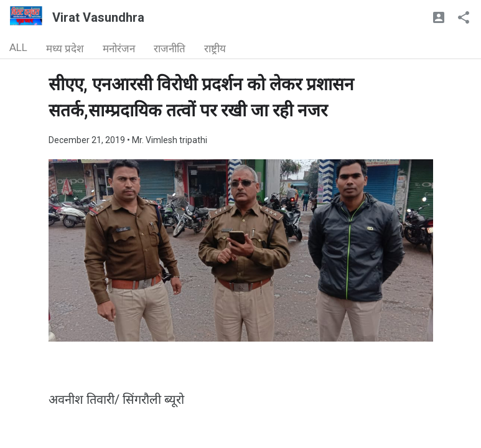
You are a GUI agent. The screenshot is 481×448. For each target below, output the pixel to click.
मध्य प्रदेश (65, 49)
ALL (18, 47)
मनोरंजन (119, 49)
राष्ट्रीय (215, 49)
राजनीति (170, 49)
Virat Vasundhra (98, 17)
